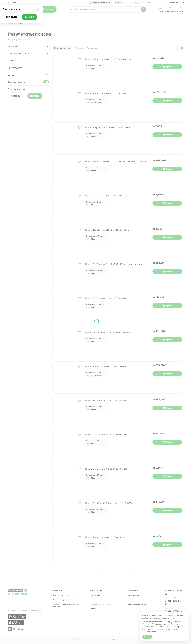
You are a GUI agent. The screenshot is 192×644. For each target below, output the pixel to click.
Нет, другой (12, 17)
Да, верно (30, 17)
